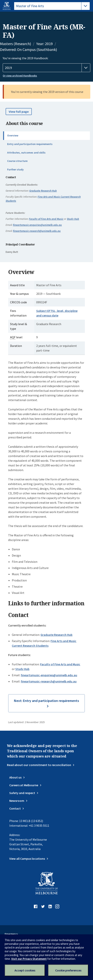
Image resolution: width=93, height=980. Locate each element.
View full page (19, 112)
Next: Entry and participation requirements (46, 701)
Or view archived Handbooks (20, 76)
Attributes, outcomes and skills (26, 153)
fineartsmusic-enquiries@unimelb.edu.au (37, 225)
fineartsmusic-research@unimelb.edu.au (37, 231)
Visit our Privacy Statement (29, 959)
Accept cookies (25, 970)
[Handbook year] (46, 68)
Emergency (11, 934)
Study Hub (73, 219)
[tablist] (52, 6)
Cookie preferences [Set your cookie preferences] (68, 970)
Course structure (17, 161)
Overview (13, 135)
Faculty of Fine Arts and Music (46, 219)
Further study (15, 169)
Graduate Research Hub (43, 191)
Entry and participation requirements (30, 144)
